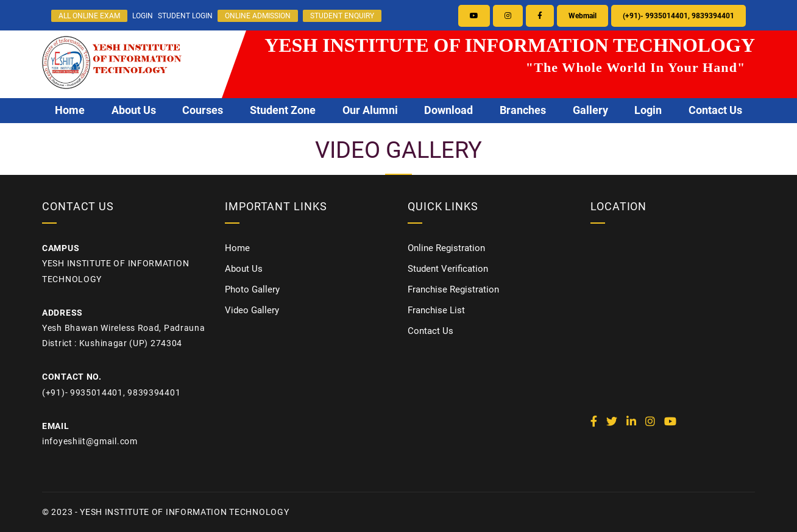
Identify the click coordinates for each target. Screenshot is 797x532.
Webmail (583, 16)
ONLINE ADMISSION (258, 16)
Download (448, 110)
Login (648, 110)
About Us (134, 110)
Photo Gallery (252, 289)
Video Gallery (252, 310)
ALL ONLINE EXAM (89, 16)
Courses (203, 110)
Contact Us (715, 110)
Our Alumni (370, 110)
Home (70, 110)
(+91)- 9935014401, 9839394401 (678, 16)
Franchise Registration (453, 289)
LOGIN (143, 16)
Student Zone (283, 110)
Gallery (590, 110)
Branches (523, 110)
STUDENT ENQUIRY (342, 16)
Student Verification (448, 269)
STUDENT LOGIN (185, 16)
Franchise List (436, 310)
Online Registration (446, 248)
